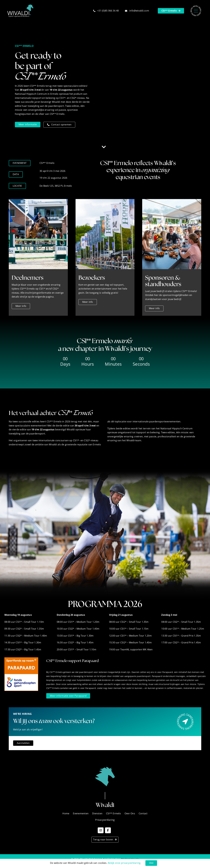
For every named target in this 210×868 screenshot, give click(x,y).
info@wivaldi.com (139, 11)
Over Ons (130, 813)
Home (66, 813)
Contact (143, 813)
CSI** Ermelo (113, 813)
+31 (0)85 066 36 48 (108, 11)
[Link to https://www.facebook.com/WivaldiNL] (108, 830)
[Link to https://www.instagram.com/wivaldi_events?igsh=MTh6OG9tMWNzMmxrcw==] (101, 830)
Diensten (97, 813)
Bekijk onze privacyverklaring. (124, 863)
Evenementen (81, 813)
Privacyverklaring (105, 820)
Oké (151, 863)
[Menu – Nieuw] (196, 6)
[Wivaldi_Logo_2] (20, 6)
